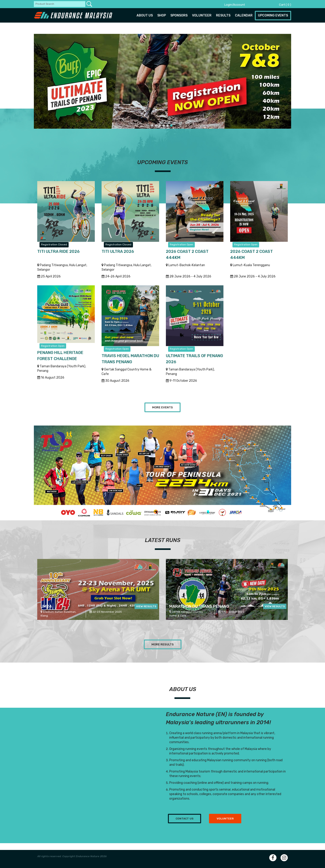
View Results (146, 606)
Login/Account (235, 5)
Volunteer (202, 15)
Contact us (185, 819)
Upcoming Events (273, 15)
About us (145, 15)
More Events (162, 407)
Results (223, 15)
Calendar (244, 15)
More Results (163, 644)
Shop (162, 15)
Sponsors (179, 15)
